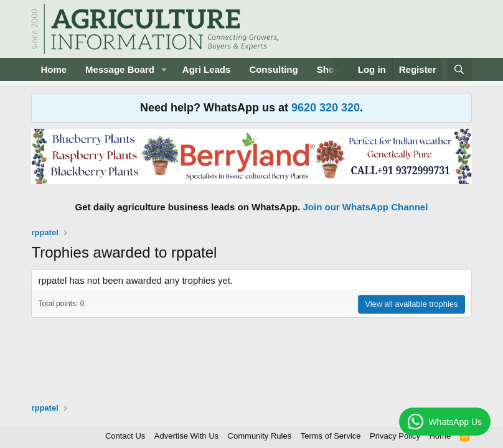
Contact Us (125, 436)
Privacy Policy (395, 436)
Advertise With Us (186, 436)
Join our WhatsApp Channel (366, 207)
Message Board (120, 69)
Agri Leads (207, 69)
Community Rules (260, 436)
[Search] (459, 69)
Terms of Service (331, 436)
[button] (164, 69)
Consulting (273, 69)
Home (54, 69)
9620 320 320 (326, 108)
